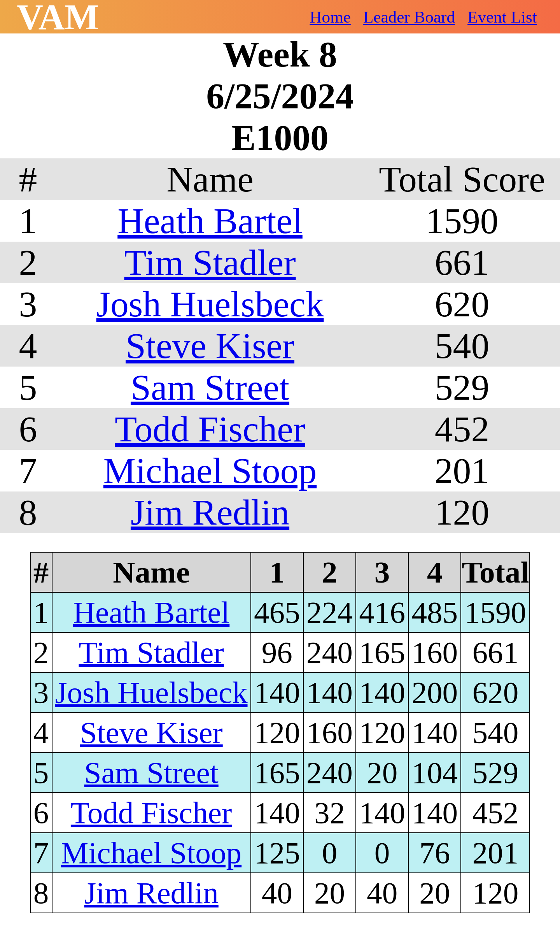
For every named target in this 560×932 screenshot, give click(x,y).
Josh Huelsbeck (210, 304)
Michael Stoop (210, 471)
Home (330, 17)
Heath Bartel (210, 221)
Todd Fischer (210, 429)
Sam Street (210, 387)
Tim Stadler (210, 262)
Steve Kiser (210, 346)
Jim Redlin (210, 512)
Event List (502, 17)
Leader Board (409, 17)
